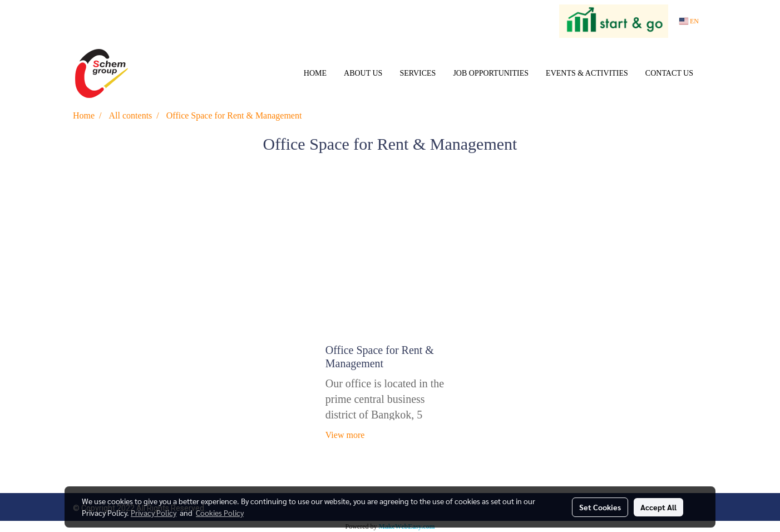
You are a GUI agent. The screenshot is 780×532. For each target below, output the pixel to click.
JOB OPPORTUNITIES (491, 73)
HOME (315, 73)
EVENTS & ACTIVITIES (587, 73)
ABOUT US (363, 73)
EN (689, 21)
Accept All (658, 507)
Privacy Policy (154, 513)
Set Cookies (600, 507)
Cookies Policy (220, 513)
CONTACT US (669, 73)
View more (346, 435)
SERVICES (418, 73)
